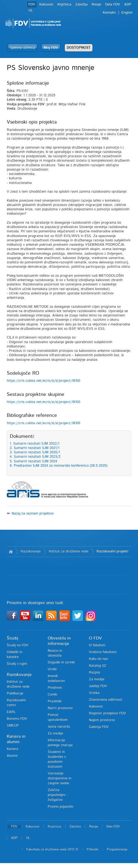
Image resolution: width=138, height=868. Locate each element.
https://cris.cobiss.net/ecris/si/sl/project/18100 (44, 381)
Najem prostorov (102, 720)
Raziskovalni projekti (112, 551)
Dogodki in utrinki (61, 662)
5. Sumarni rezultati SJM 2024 (33, 461)
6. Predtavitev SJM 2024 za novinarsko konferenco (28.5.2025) (59, 466)
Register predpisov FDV (107, 713)
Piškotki (93, 849)
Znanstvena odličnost (106, 700)
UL (31, 10)
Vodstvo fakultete (103, 652)
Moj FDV (51, 48)
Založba (81, 4)
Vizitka (94, 693)
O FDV (95, 638)
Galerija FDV (99, 727)
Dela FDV (113, 4)
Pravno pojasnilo (60, 807)
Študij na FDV (18, 645)
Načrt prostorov (60, 708)
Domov (11, 552)
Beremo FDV (17, 719)
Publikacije (15, 693)
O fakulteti (97, 645)
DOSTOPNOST (79, 48)
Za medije (55, 733)
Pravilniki (55, 701)
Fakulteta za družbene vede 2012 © (52, 849)
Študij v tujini (17, 664)
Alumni (12, 756)
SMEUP (13, 726)
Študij (12, 638)
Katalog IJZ (98, 666)
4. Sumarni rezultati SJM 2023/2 (35, 457)
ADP (128, 4)
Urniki (52, 669)
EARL (11, 712)
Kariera (12, 749)
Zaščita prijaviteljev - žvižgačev (58, 795)
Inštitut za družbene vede (69, 551)
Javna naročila (59, 727)
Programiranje (117, 849)
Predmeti (55, 688)
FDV (32, 4)
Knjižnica (64, 4)
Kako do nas (98, 659)
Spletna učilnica (23, 48)
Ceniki (52, 695)
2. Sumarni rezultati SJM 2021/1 (35, 448)
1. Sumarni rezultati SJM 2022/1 (35, 444)
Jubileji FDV (98, 686)
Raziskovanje (31, 551)
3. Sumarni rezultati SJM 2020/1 (35, 452)
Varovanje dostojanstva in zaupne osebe (60, 778)
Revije (96, 4)
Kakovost (46, 4)
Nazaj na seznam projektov (33, 514)
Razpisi (94, 672)
